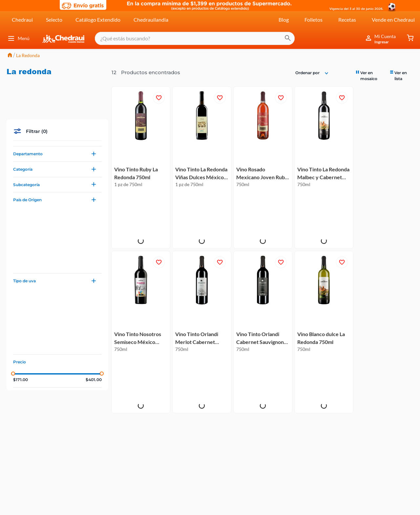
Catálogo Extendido (98, 19)
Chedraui (22, 19)
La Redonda (28, 55)
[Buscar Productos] (282, 38)
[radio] (369, 75)
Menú (18, 38)
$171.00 (21, 347)
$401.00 (94, 347)
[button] (57, 121)
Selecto (54, 19)
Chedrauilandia (151, 19)
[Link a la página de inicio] (10, 56)
